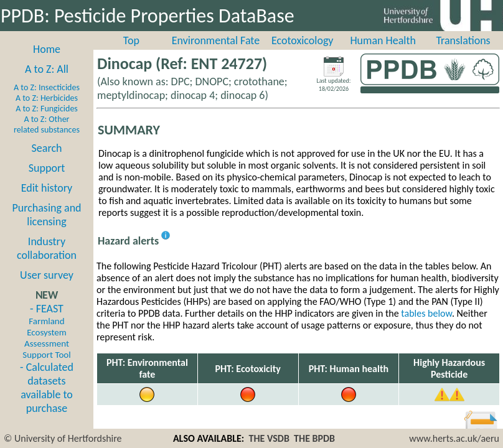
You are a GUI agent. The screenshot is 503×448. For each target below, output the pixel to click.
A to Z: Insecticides (47, 87)
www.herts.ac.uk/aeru (454, 438)
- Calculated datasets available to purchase (47, 388)
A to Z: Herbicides (47, 98)
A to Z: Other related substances (47, 124)
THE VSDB (269, 438)
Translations (463, 40)
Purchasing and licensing (46, 215)
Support (47, 168)
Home (47, 49)
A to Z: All (47, 69)
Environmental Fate (216, 40)
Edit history (47, 188)
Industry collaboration (47, 248)
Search (47, 148)
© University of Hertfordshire (63, 438)
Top (131, 40)
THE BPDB (314, 438)
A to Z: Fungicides (47, 109)
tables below (426, 313)
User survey (47, 275)
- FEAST (46, 331)
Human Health (383, 40)
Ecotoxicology (303, 40)
